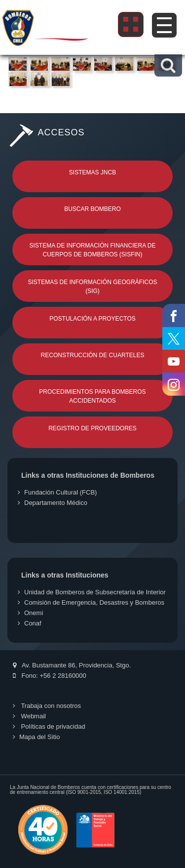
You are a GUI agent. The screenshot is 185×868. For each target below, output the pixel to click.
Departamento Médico (53, 503)
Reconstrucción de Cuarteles (93, 355)
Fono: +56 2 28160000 (50, 676)
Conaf (30, 623)
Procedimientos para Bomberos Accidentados (92, 396)
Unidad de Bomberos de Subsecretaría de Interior (92, 592)
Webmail (29, 716)
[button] (168, 65)
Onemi (30, 613)
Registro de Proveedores (92, 428)
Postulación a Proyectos (92, 319)
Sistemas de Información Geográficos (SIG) (92, 287)
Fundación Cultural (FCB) (57, 492)
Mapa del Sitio (36, 737)
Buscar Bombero (92, 209)
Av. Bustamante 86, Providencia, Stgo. (72, 665)
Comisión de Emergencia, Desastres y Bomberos (91, 602)
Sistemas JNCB (92, 172)
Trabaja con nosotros (47, 706)
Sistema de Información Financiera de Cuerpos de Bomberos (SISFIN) (92, 250)
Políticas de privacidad (49, 726)
